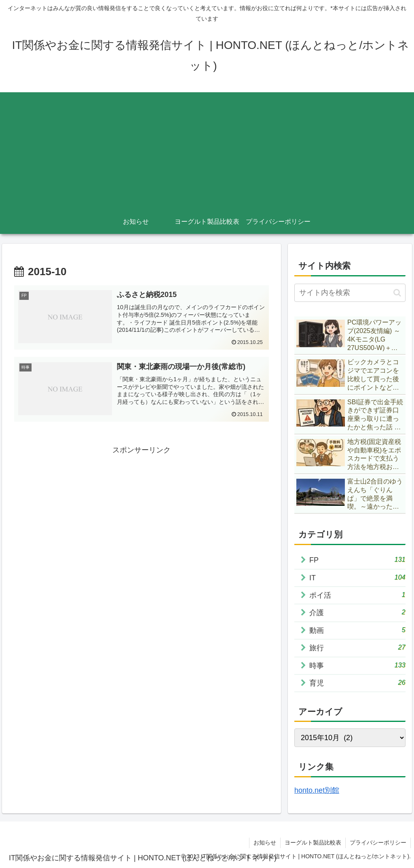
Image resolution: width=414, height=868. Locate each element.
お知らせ (265, 843)
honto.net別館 (317, 790)
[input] (350, 293)
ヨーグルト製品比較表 (313, 843)
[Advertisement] (207, 149)
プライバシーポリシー (378, 843)
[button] (397, 293)
